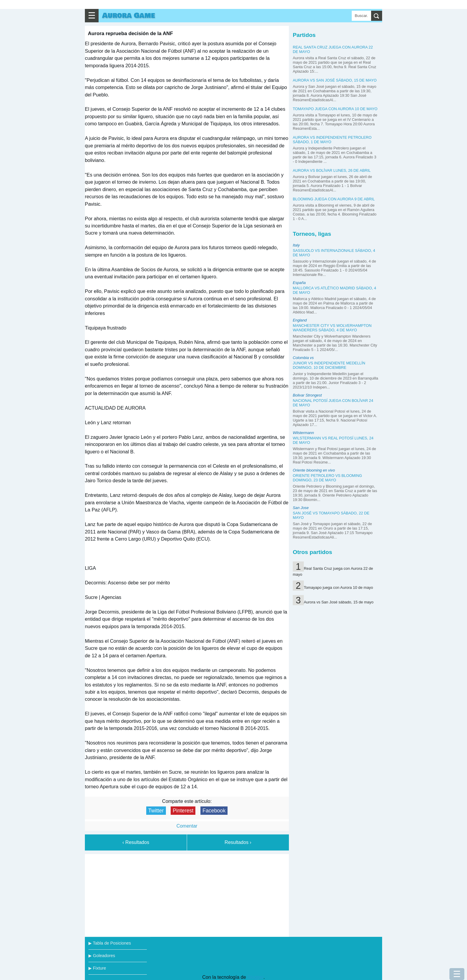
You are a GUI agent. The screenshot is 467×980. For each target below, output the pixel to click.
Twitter (156, 811)
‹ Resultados (136, 842)
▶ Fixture (97, 968)
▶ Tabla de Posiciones (110, 943)
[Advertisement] (187, 894)
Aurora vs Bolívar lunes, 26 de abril (332, 170)
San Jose (301, 508)
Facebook (214, 811)
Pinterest (183, 811)
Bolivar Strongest (307, 395)
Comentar (187, 826)
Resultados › (238, 842)
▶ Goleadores (102, 956)
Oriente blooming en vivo (314, 470)
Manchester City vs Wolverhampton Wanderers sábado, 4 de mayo (332, 328)
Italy (296, 245)
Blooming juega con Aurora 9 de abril (334, 199)
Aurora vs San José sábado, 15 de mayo (335, 80)
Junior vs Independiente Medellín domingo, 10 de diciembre (329, 365)
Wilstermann (303, 433)
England (300, 320)
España (299, 283)
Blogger (255, 977)
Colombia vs (303, 358)
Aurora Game (129, 16)
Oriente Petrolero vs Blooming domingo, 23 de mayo (327, 478)
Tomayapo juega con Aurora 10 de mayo (335, 109)
